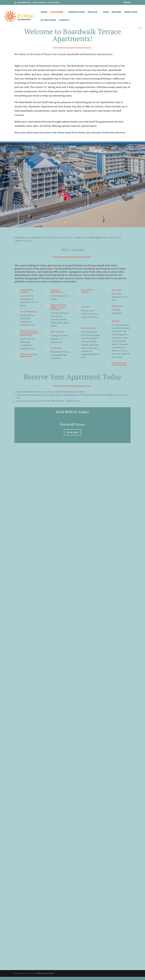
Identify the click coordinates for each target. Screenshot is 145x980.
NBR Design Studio (46, 973)
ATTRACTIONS (48, 20)
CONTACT (64, 20)
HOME (44, 12)
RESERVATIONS (77, 12)
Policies (127, 3)
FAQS (106, 12)
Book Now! (73, 432)
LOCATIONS (57, 12)
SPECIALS (93, 12)
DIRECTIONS (131, 12)
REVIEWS (116, 12)
